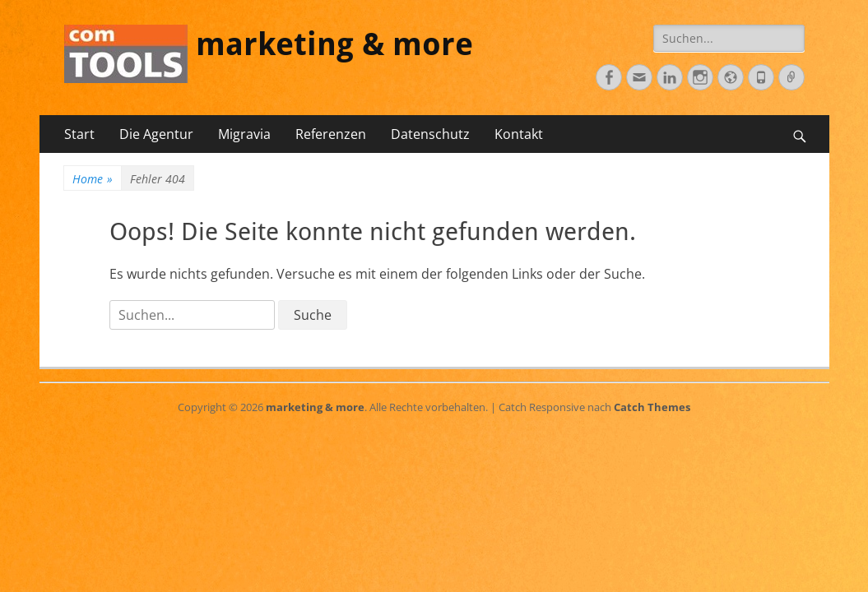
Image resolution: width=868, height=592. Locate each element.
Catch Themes (652, 407)
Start (79, 134)
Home (93, 179)
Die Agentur (156, 134)
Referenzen (331, 134)
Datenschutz (430, 134)
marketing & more (334, 44)
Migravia (244, 134)
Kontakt (519, 134)
